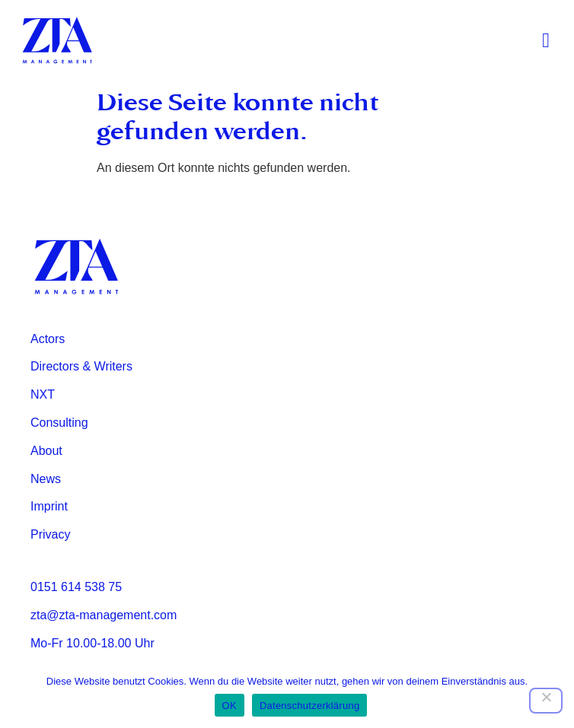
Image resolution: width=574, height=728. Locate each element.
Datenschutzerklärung (309, 706)
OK (230, 706)
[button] (546, 41)
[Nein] (546, 701)
